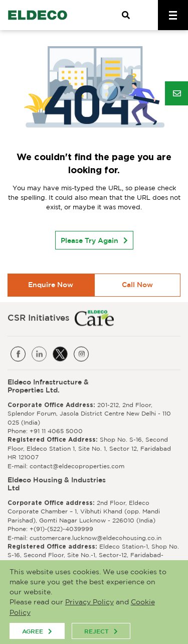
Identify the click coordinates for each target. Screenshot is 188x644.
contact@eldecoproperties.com (77, 466)
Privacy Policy (89, 602)
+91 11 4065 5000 (56, 430)
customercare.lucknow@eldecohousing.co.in (96, 537)
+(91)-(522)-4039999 (61, 528)
